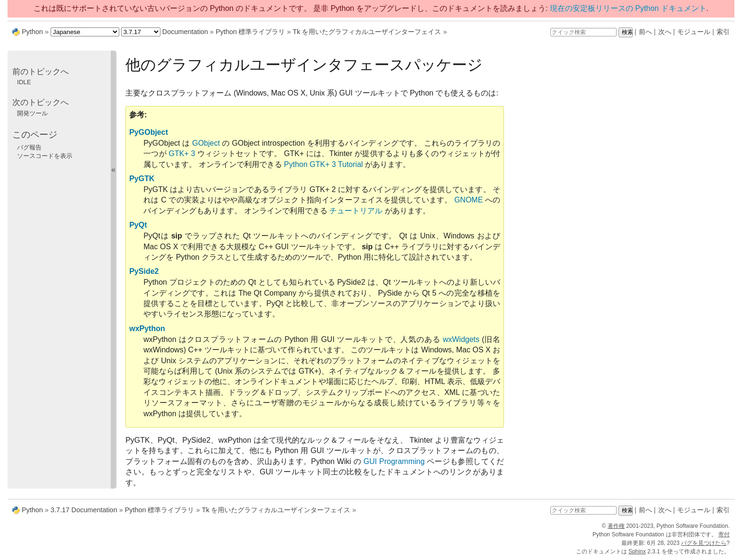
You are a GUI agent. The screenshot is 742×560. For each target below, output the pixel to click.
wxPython (147, 328)
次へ (665, 32)
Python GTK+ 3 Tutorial (323, 164)
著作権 (616, 526)
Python (32, 32)
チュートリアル (356, 211)
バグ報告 (29, 147)
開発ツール (32, 113)
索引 (723, 32)
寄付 (724, 534)
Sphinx (637, 551)
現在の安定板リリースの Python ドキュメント (628, 8)
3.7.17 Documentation (84, 510)
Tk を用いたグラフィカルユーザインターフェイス (367, 32)
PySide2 (144, 271)
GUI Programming (394, 461)
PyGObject (149, 132)
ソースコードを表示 (45, 156)
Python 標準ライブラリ (251, 32)
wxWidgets (461, 339)
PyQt (138, 225)
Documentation (185, 32)
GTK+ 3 (182, 153)
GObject (206, 143)
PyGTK (142, 179)
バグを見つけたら (704, 543)
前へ (645, 32)
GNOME (468, 200)
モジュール (694, 32)
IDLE (24, 82)
